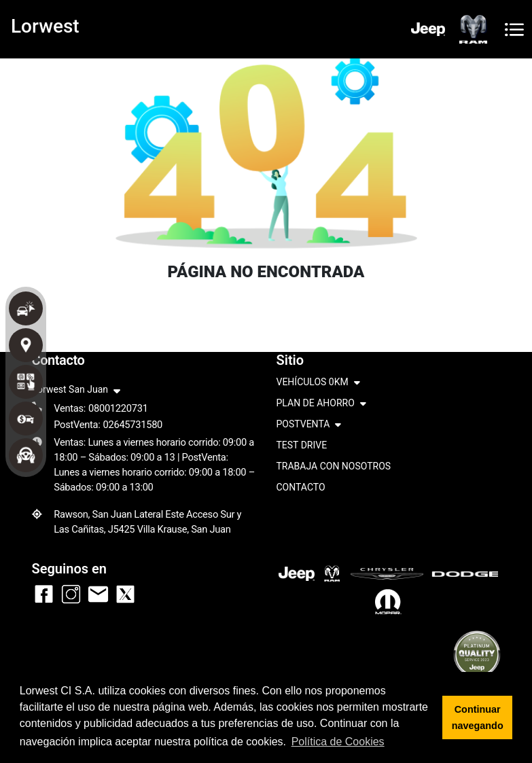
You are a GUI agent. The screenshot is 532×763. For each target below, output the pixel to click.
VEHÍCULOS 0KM (318, 383)
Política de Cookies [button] (338, 742)
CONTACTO (301, 487)
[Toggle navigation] (514, 30)
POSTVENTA (309, 425)
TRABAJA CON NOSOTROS (334, 466)
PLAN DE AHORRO (321, 404)
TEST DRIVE (302, 445)
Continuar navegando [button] (478, 717)
